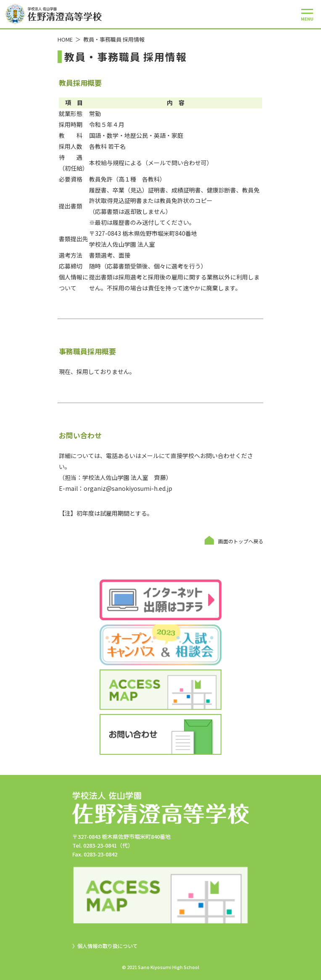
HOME (65, 39)
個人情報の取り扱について (108, 946)
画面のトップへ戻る (241, 541)
